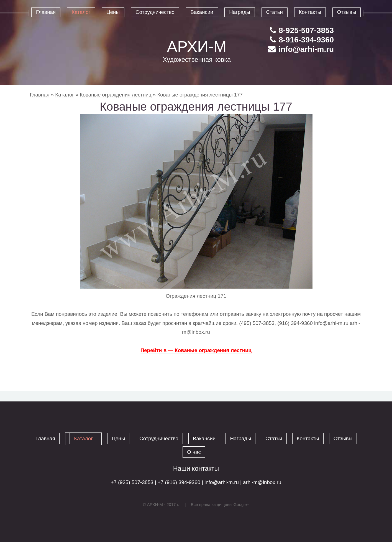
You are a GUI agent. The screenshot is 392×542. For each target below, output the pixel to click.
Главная (40, 95)
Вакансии (204, 438)
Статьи (274, 438)
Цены (118, 438)
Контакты (308, 438)
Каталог (65, 95)
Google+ (241, 504)
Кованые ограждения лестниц (116, 95)
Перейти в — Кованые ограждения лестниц (196, 350)
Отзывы (343, 438)
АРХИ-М (197, 46)
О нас (194, 452)
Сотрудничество (159, 438)
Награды (240, 438)
